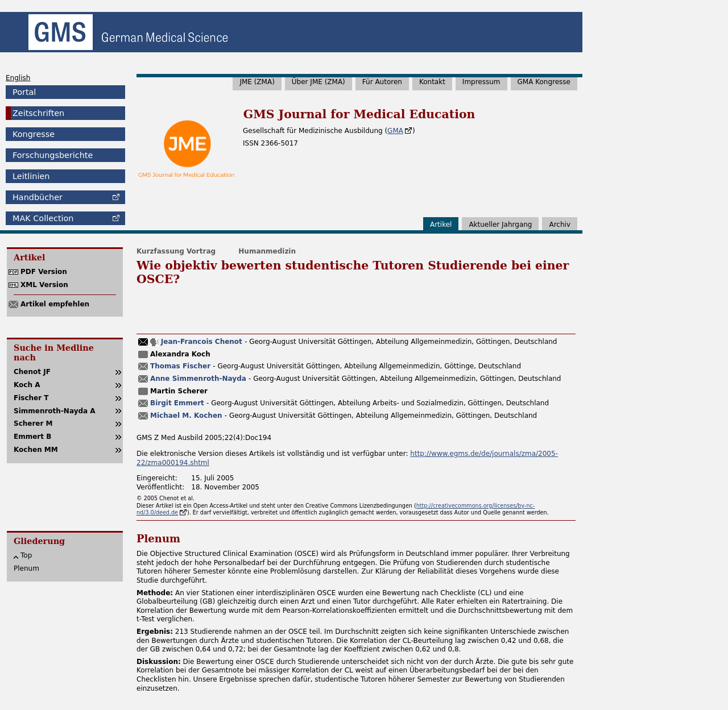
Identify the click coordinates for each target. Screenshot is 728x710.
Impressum (481, 82)
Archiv (560, 225)
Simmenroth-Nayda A (55, 411)
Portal (24, 92)
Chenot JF (32, 372)
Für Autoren (382, 82)
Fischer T (31, 398)
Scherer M (33, 423)
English (18, 78)
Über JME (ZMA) (318, 82)
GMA (395, 131)
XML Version (44, 285)
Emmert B (32, 437)
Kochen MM (36, 450)
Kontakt (432, 82)
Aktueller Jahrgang (500, 225)
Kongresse (34, 134)
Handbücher (38, 197)
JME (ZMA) (257, 82)
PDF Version (44, 272)
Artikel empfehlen (55, 304)
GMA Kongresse (544, 82)
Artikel (441, 225)
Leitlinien (31, 176)
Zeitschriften (38, 113)
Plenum (26, 568)
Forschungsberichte (53, 155)
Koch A (27, 385)
